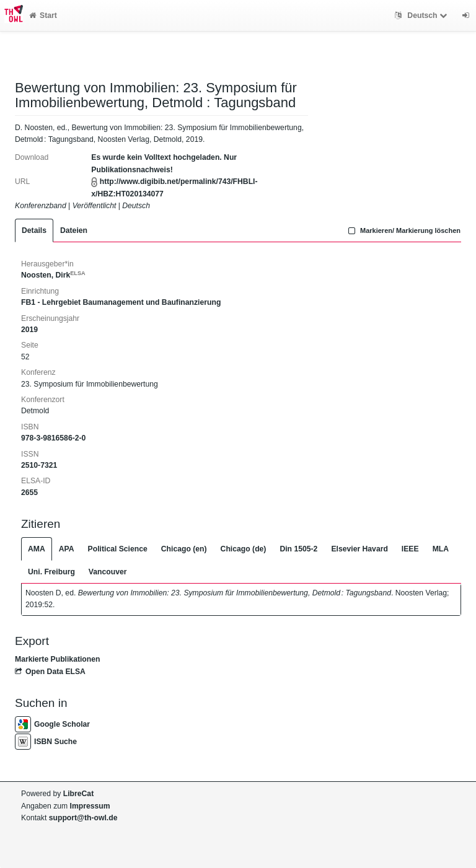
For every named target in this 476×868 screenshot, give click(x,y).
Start (43, 15)
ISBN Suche (46, 742)
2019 (29, 330)
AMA (37, 549)
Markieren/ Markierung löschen (403, 230)
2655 (29, 493)
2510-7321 (39, 465)
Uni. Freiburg (51, 572)
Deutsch (422, 15)
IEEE (410, 549)
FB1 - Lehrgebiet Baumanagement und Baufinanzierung (121, 302)
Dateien (74, 230)
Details (34, 230)
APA (67, 549)
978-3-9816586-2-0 (53, 438)
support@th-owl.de (83, 818)
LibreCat (78, 794)
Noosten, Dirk (53, 275)
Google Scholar (52, 724)
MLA (441, 549)
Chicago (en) (184, 549)
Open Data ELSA (50, 672)
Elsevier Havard (359, 549)
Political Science (118, 549)
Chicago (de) (244, 549)
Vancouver (108, 572)
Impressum (90, 806)
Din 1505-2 (298, 549)
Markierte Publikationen (57, 659)
